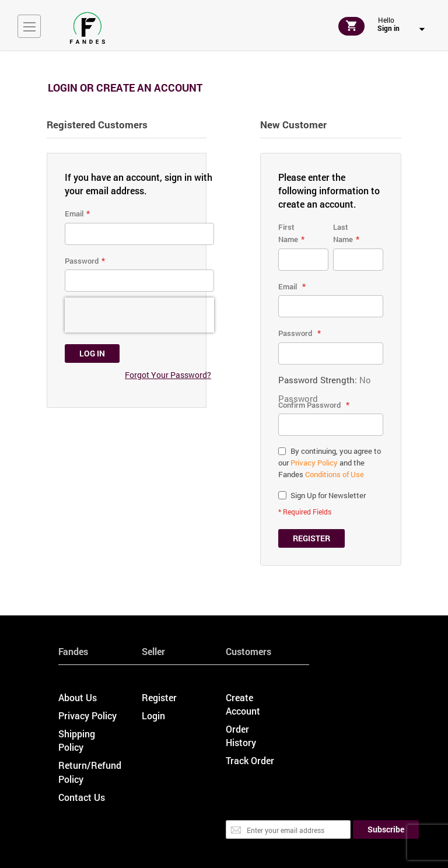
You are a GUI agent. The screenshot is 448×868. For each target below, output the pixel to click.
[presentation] (139, 315)
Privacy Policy (314, 463)
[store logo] (87, 28)
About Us (78, 697)
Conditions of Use (335, 474)
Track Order (250, 760)
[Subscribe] (386, 829)
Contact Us (82, 797)
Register (159, 697)
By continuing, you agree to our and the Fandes (330, 463)
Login (153, 715)
